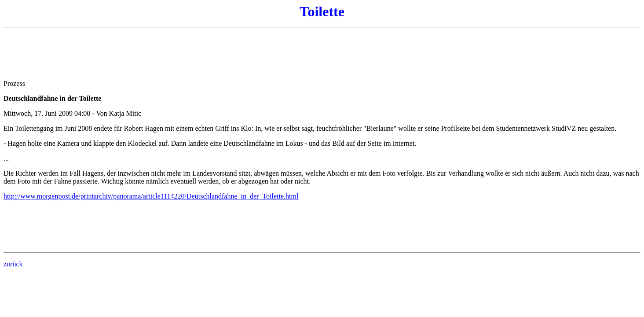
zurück (13, 264)
